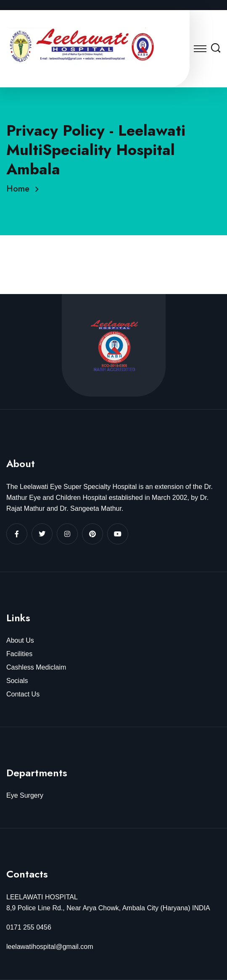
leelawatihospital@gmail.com (50, 947)
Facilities (19, 654)
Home (20, 189)
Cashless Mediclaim (36, 667)
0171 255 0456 (29, 927)
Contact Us (23, 694)
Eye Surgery (25, 795)
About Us (20, 640)
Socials (17, 681)
